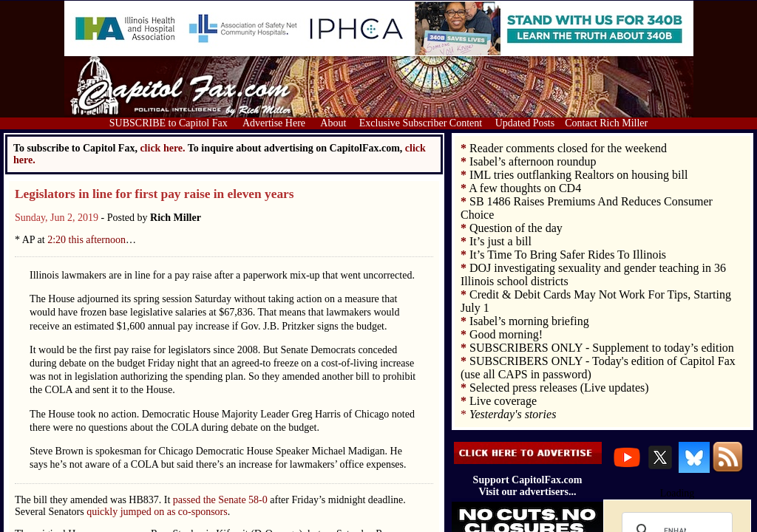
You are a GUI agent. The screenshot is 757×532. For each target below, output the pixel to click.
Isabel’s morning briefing (529, 321)
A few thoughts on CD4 (525, 188)
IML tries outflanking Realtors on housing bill (578, 175)
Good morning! (506, 334)
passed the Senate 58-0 (220, 500)
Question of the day (516, 228)
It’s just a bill (500, 241)
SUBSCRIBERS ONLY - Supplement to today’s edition (602, 348)
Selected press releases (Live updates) (559, 388)
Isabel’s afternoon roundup (533, 161)
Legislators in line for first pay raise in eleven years (154, 194)
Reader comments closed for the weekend (568, 148)
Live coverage (503, 401)
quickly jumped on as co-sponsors (157, 512)
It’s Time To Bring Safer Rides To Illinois (568, 255)
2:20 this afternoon (86, 240)
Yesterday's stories (513, 414)
